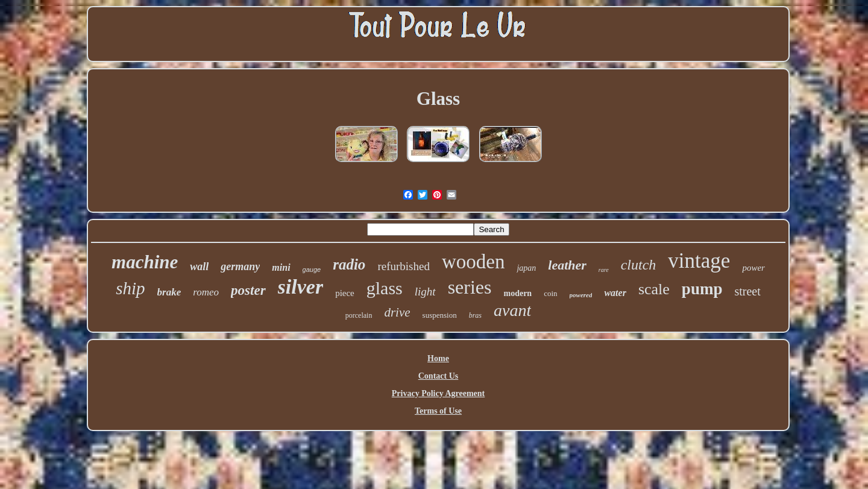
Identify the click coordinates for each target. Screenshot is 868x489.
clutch (639, 265)
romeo (206, 292)
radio (349, 264)
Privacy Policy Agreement (438, 393)
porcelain (359, 315)
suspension (440, 315)
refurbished (404, 266)
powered (581, 295)
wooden (473, 262)
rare (604, 270)
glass (385, 288)
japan (526, 268)
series (470, 287)
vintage (699, 261)
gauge (312, 270)
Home (438, 358)
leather (567, 265)
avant (512, 310)
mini (281, 267)
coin (550, 293)
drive (397, 312)
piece (345, 293)
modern (517, 293)
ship (130, 288)
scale (654, 289)
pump (702, 289)
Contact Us (439, 376)
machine (145, 262)
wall (199, 267)
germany (240, 267)
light (425, 292)
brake (169, 292)
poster (248, 290)
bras (475, 315)
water (615, 293)
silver (301, 287)
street (747, 291)
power (753, 268)
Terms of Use (438, 411)
